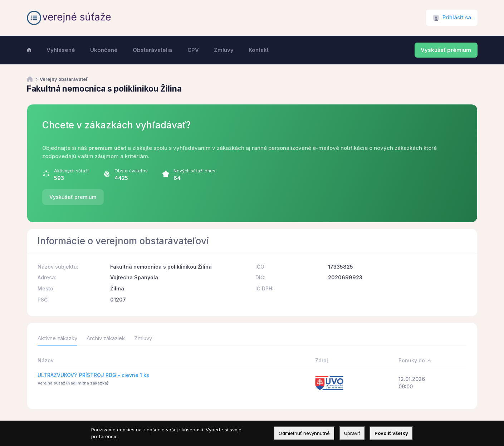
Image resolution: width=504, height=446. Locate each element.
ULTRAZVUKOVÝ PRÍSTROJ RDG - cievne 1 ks (93, 375)
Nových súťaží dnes (194, 171)
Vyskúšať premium (73, 197)
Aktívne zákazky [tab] (57, 338)
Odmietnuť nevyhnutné (304, 433)
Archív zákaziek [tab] (106, 338)
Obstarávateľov (131, 171)
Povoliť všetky (391, 433)
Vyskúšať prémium (446, 50)
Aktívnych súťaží (71, 171)
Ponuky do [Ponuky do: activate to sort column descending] (412, 360)
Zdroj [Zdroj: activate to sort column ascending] (322, 360)
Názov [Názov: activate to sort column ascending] (46, 360)
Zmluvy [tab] (143, 338)
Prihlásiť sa (457, 18)
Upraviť (352, 433)
